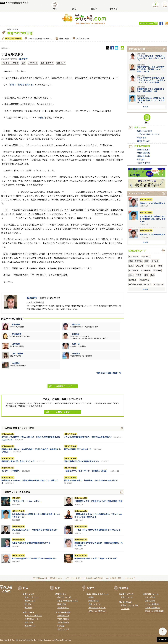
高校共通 (157, 270)
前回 (42, 117)
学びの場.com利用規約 (94, 578)
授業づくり (61, 63)
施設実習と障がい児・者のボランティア (18, 461)
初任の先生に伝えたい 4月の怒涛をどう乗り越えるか (34, 530)
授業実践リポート (32, 619)
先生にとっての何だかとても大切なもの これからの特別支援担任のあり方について (31, 438)
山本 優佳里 (17, 353)
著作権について (56, 578)
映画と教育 (64, 38)
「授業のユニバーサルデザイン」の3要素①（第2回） (86, 471)
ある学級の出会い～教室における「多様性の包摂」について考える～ (152, 219)
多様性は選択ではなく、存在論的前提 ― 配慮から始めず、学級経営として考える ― (31, 450)
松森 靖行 (23, 59)
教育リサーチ (30, 626)
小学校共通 (33, 63)
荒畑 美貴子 (17, 334)
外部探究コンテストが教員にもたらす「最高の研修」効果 (98, 501)
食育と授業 (29, 622)
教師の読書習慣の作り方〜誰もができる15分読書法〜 (34, 558)
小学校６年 (134, 270)
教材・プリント (94, 604)
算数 (147, 261)
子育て (139, 275)
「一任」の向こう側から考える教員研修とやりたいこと (97, 530)
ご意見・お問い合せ (153, 608)
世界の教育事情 (144, 156)
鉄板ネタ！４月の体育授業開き (152, 203)
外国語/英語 (144, 280)
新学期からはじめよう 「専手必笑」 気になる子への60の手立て (91, 480)
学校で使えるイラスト (97, 608)
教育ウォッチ (30, 601)
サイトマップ (130, 578)
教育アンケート (127, 597)
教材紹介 (28, 608)
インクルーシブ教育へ (10, 471)
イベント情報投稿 (152, 604)
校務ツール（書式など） (98, 611)
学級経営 (140, 266)
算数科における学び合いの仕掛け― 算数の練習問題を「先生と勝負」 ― (99, 544)
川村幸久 (76, 334)
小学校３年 (159, 284)
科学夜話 (141, 159)
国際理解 (133, 280)
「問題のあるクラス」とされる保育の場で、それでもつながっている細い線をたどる (98, 515)
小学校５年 (151, 266)
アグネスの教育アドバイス (40, 38)
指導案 (91, 597)
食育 (160, 266)
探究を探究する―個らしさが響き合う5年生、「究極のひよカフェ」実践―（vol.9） (151, 69)
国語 (23, 63)
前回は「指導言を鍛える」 (22, 84)
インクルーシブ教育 (10, 63)
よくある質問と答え (114, 578)
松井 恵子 (16, 324)
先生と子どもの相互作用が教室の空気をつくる (31, 543)
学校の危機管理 (144, 153)
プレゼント (125, 609)
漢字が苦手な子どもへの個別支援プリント (81, 461)
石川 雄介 (76, 353)
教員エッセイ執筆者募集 (154, 611)
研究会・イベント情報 (129, 605)
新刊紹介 (28, 604)
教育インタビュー (32, 597)
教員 (153, 275)
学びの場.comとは (40, 578)
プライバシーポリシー (74, 578)
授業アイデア (94, 601)
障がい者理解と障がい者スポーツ (78, 449)
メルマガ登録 (150, 597)
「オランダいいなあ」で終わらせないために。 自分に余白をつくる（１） (151, 58)
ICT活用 (155, 261)
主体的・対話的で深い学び (140, 284)
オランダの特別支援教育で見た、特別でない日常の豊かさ (88, 437)
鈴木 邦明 (76, 324)
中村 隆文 (16, 363)
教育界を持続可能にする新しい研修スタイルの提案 (96, 558)
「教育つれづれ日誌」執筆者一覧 (108, 373)
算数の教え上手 (144, 150)
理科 (146, 275)
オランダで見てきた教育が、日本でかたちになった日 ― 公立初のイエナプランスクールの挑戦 (151, 80)
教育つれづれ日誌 (13, 38)
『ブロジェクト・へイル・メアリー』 (27, 501)
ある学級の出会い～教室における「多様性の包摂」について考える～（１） (36, 515)
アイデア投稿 (150, 601)
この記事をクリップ (60, 386)
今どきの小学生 (144, 163)
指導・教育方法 (47, 63)
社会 (131, 275)
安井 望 (76, 344)
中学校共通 (146, 270)
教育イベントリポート (33, 616)
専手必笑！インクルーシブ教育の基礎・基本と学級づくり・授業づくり (30, 482)
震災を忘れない (83, 38)
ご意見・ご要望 (58, 412)
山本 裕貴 (16, 344)
